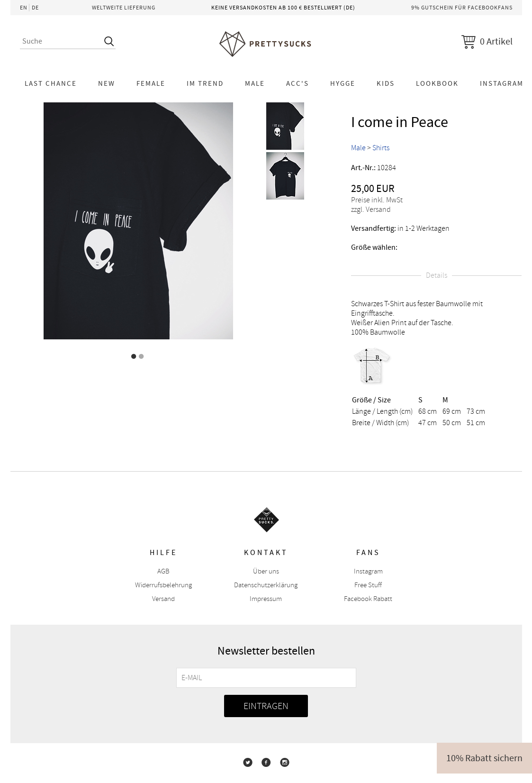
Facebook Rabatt (368, 599)
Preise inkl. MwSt (377, 200)
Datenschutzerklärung (266, 585)
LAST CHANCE (51, 83)
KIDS (386, 83)
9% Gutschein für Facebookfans (462, 8)
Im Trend (205, 83)
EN (24, 8)
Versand (163, 599)
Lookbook (437, 83)
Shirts (381, 148)
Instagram (368, 571)
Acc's (298, 83)
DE (35, 8)
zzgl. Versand (371, 209)
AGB (163, 571)
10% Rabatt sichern (484, 758)
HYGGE (343, 83)
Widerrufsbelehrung (163, 585)
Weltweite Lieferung (124, 8)
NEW (107, 83)
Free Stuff (368, 585)
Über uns (266, 571)
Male (255, 83)
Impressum (266, 599)
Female (151, 83)
